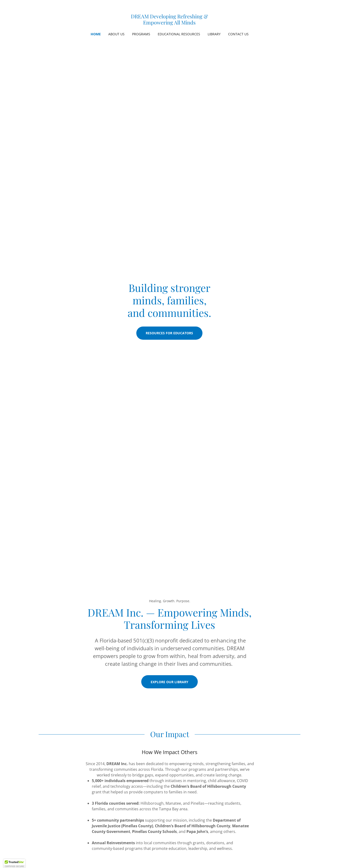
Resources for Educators (169, 333)
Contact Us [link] (238, 34)
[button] (14, 864)
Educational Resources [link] (179, 34)
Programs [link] (141, 34)
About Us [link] (116, 34)
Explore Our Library (169, 682)
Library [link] (214, 34)
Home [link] (96, 34)
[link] (170, 23)
